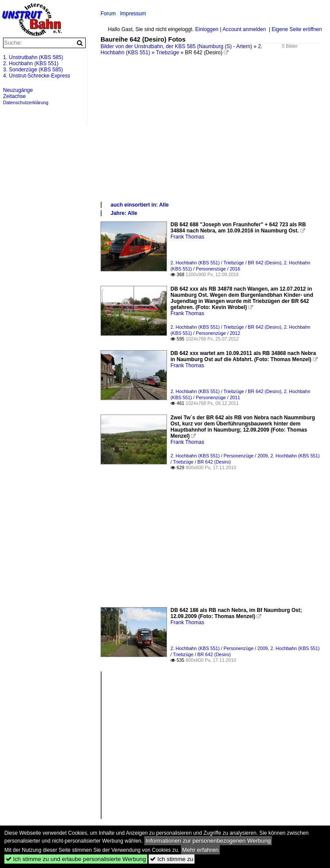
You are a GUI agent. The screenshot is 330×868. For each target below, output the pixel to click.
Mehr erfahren (201, 850)
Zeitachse (14, 96)
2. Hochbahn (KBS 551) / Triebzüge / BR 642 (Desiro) (226, 263)
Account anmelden (244, 29)
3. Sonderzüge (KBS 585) (33, 70)
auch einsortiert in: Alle (140, 205)
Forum (108, 14)
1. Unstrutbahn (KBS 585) (33, 57)
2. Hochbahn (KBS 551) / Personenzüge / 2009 (219, 456)
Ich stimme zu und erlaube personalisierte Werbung (76, 859)
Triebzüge (168, 53)
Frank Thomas (187, 237)
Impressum (133, 14)
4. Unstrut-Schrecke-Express (36, 76)
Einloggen (207, 29)
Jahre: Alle (124, 213)
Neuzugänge (18, 90)
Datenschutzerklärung (26, 102)
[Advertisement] (211, 135)
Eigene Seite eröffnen (297, 29)
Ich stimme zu (172, 859)
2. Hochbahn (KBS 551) (31, 63)
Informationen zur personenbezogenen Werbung (208, 841)
